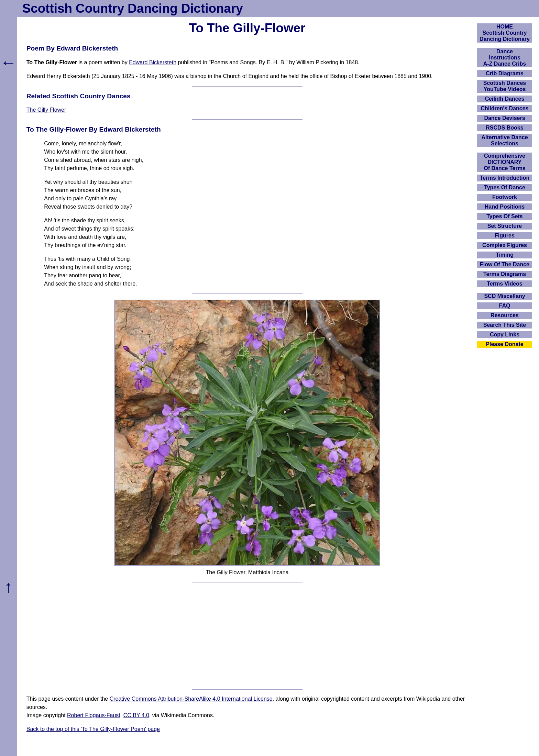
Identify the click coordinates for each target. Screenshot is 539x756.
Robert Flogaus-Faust (94, 715)
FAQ (505, 306)
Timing (505, 255)
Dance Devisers (504, 118)
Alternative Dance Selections (504, 140)
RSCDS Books (504, 128)
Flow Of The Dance (505, 264)
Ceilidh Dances (505, 99)
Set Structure (505, 226)
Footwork (505, 197)
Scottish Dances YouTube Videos (505, 86)
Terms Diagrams (505, 274)
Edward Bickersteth (153, 62)
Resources (505, 315)
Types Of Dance (505, 187)
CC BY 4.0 (136, 715)
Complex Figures (505, 245)
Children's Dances (505, 108)
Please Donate (504, 344)
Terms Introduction (505, 178)
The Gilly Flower (46, 110)
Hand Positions (505, 207)
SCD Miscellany (504, 296)
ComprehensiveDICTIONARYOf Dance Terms (505, 162)
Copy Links (505, 335)
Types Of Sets (505, 216)
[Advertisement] (247, 636)
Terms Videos (504, 284)
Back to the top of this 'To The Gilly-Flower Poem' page (93, 729)
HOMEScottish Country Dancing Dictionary (505, 33)
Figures (505, 236)
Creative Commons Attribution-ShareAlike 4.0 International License (191, 699)
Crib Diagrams (504, 73)
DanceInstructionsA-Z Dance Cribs (505, 58)
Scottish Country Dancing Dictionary (133, 8)
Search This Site (505, 325)
